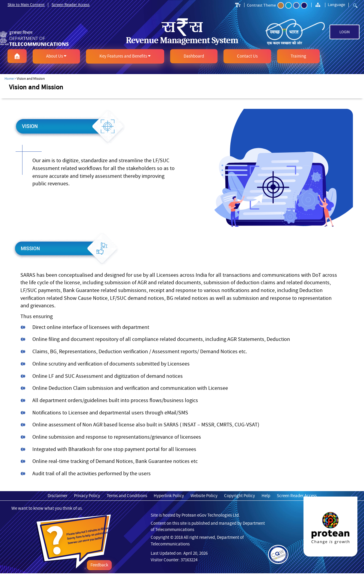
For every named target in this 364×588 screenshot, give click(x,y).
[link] (61, 36)
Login (345, 32)
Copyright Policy (240, 496)
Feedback (99, 565)
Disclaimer (58, 496)
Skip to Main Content (26, 4)
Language (336, 4)
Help (266, 496)
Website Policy (204, 496)
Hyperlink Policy (169, 496)
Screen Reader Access (71, 4)
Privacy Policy (87, 496)
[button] (17, 56)
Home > (10, 79)
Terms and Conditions (127, 496)
